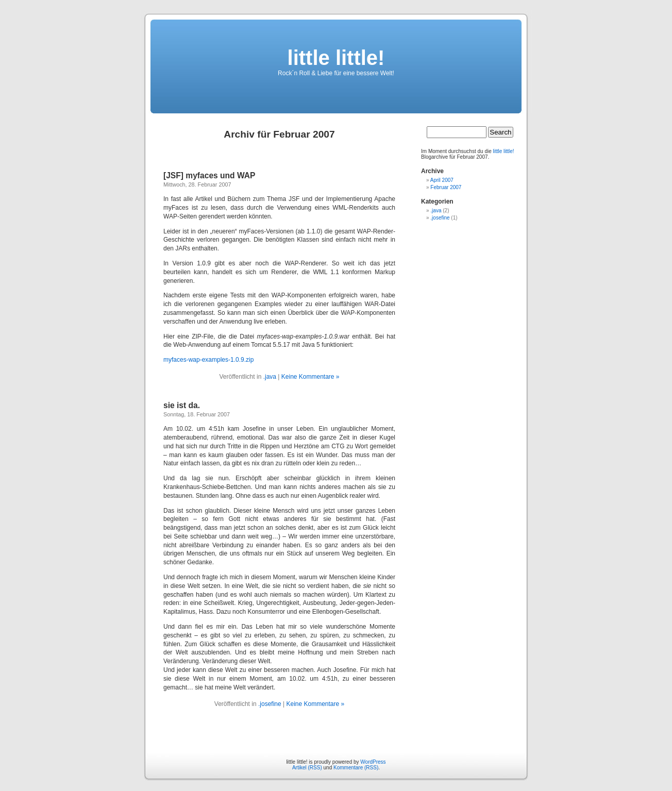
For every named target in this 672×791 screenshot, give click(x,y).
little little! (336, 58)
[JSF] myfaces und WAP (209, 175)
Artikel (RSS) (307, 768)
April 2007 (442, 180)
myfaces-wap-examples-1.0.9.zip (208, 360)
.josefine (270, 704)
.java (270, 377)
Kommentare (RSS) (356, 768)
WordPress (373, 762)
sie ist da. (182, 405)
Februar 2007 (446, 187)
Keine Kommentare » (310, 377)
